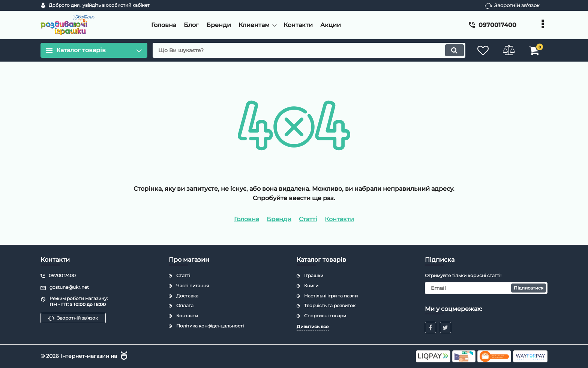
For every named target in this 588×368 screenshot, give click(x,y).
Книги (311, 286)
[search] (308, 50)
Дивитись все (313, 327)
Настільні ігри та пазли (331, 296)
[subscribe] (486, 288)
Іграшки (314, 275)
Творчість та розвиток (330, 305)
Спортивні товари (325, 316)
